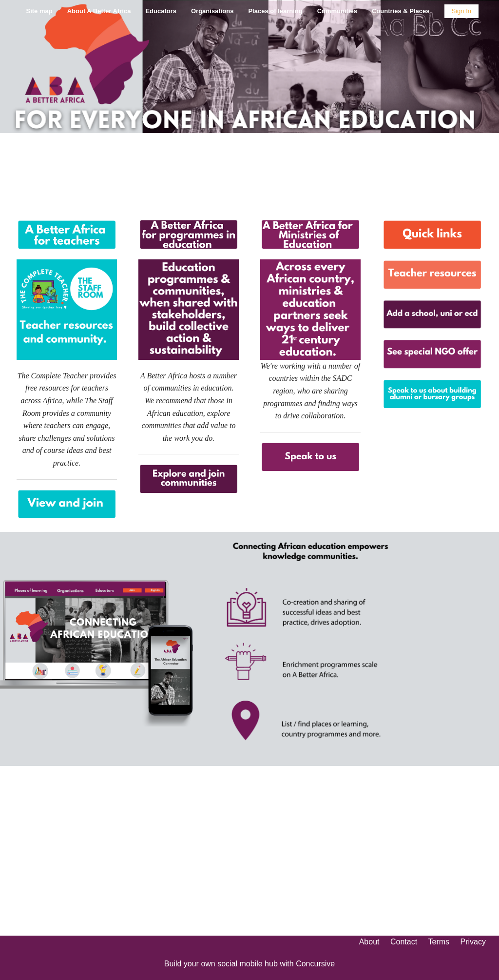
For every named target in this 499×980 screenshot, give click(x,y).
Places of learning (275, 11)
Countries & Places (401, 11)
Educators (161, 11)
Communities (337, 11)
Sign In (461, 11)
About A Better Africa (99, 11)
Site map (39, 11)
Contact (404, 942)
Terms (439, 942)
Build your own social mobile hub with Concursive (249, 964)
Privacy (473, 942)
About (369, 942)
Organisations (212, 11)
